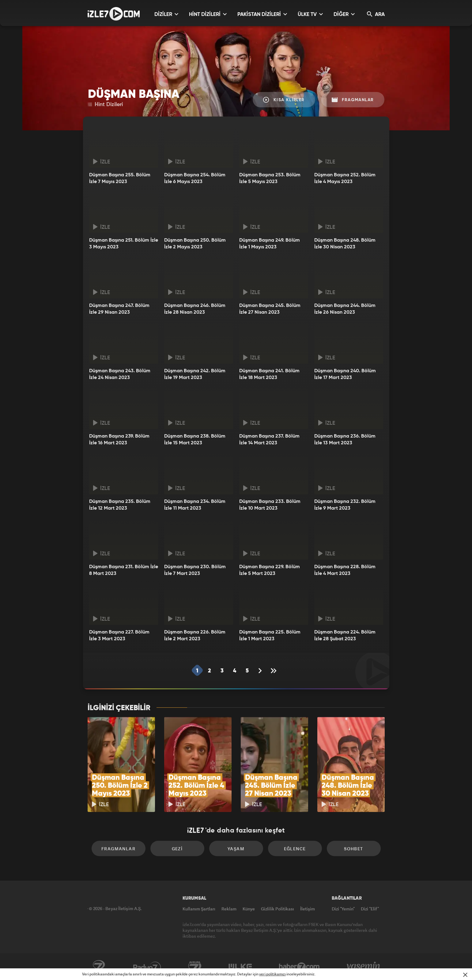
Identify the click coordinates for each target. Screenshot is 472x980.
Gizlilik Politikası (278, 909)
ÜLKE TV (310, 14)
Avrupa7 (195, 967)
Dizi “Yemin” (343, 909)
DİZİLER (166, 14)
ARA (376, 14)
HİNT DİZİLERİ (208, 14)
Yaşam (236, 849)
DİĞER (344, 14)
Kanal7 (99, 967)
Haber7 (299, 967)
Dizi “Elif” (370, 909)
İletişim (308, 909)
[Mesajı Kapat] (465, 975)
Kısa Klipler (284, 100)
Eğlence (295, 849)
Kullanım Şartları (199, 909)
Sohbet (353, 849)
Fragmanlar (353, 100)
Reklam (229, 909)
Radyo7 (147, 967)
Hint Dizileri (105, 105)
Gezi (177, 849)
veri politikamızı (272, 974)
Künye (249, 909)
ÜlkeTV (240, 967)
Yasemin (364, 967)
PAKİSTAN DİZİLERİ (262, 14)
